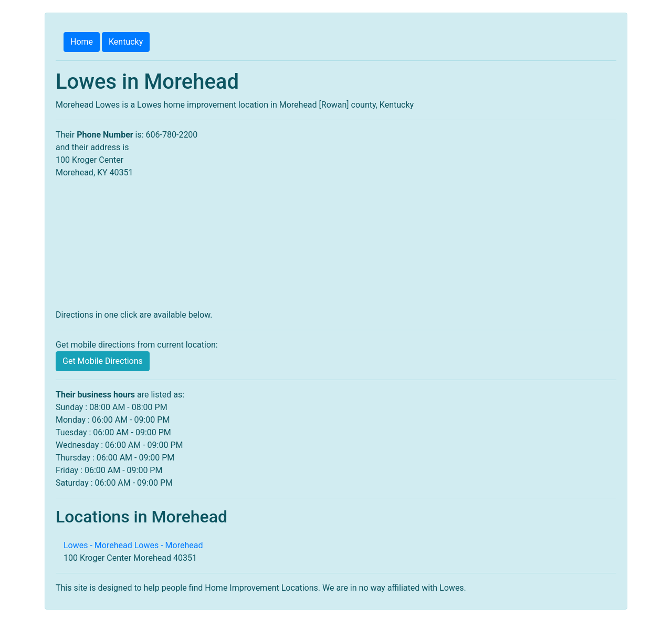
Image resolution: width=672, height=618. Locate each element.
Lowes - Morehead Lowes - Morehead (133, 545)
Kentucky (126, 42)
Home (82, 42)
